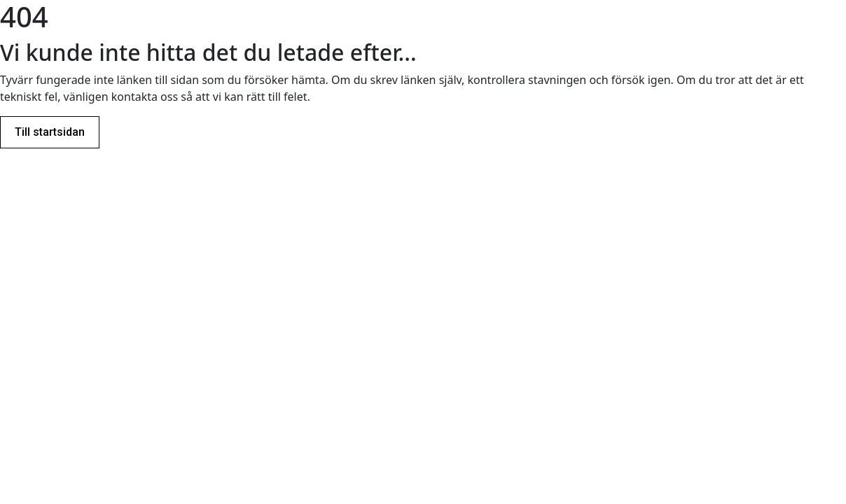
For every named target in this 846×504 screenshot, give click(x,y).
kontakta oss (145, 97)
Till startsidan (50, 132)
